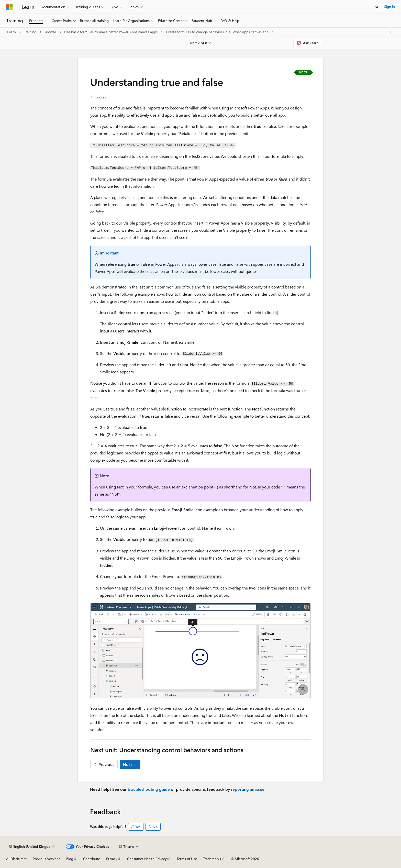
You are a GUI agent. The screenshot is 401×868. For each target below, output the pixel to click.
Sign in (389, 7)
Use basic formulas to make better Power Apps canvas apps (111, 32)
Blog (70, 859)
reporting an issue (248, 789)
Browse (51, 32)
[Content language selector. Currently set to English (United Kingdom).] (32, 847)
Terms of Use (187, 859)
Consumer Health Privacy (147, 859)
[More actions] (390, 32)
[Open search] (377, 7)
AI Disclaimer (16, 859)
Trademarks (212, 859)
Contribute (92, 859)
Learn (12, 32)
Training (31, 32)
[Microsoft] (9, 7)
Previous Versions (46, 859)
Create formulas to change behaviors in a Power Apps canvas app (218, 32)
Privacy (112, 859)
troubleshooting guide (149, 789)
